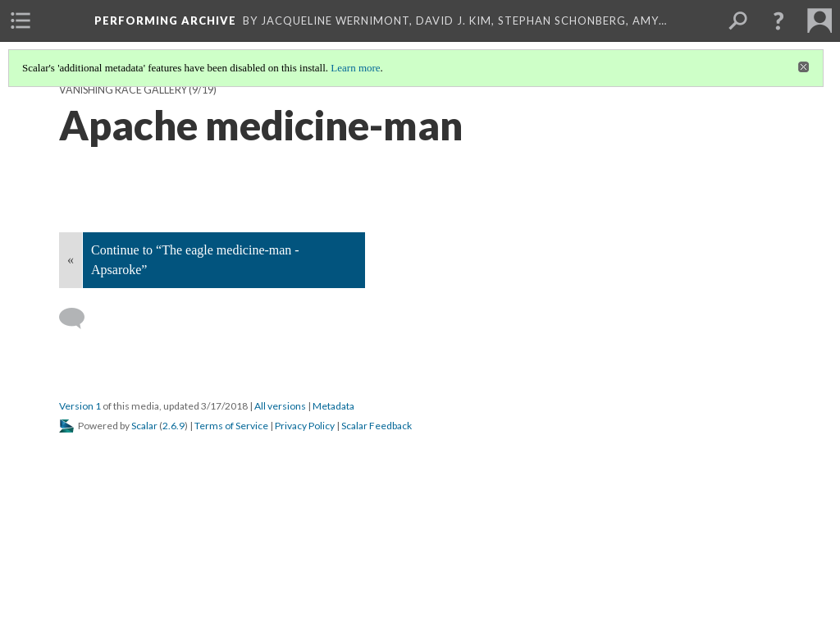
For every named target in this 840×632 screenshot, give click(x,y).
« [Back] (71, 260)
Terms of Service (231, 426)
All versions (280, 406)
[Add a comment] (79, 318)
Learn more (355, 68)
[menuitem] (21, 21)
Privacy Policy (305, 426)
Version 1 (80, 406)
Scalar (144, 426)
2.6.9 (173, 426)
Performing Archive (165, 21)
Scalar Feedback (377, 426)
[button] (778, 21)
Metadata (333, 406)
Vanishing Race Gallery (123, 90)
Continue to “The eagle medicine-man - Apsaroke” (195, 260)
